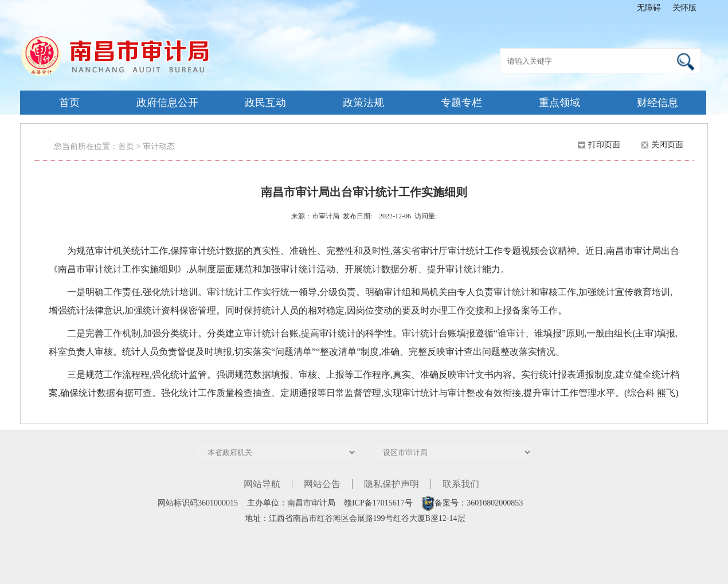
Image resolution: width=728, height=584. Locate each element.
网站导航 (262, 484)
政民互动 (265, 103)
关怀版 (684, 8)
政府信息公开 (167, 103)
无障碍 (649, 8)
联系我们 (461, 484)
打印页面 (604, 145)
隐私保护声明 (392, 484)
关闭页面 (667, 145)
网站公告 (322, 484)
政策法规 (363, 103)
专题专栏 (461, 103)
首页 (69, 103)
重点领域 (559, 103)
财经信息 (657, 103)
